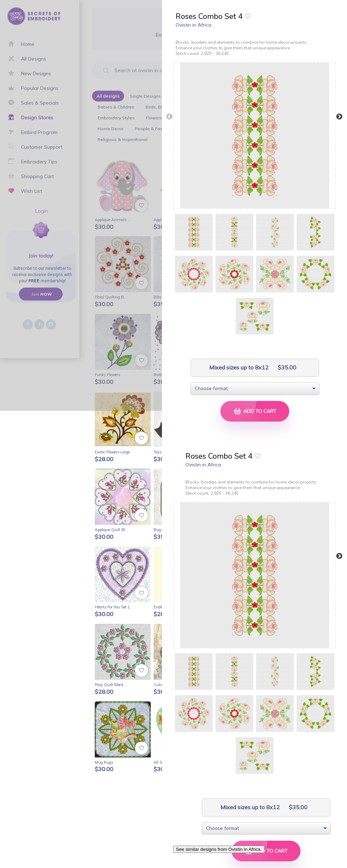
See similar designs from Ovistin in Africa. (219, 849)
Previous (169, 117)
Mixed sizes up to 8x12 (238, 368)
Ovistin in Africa (193, 25)
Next (339, 117)
